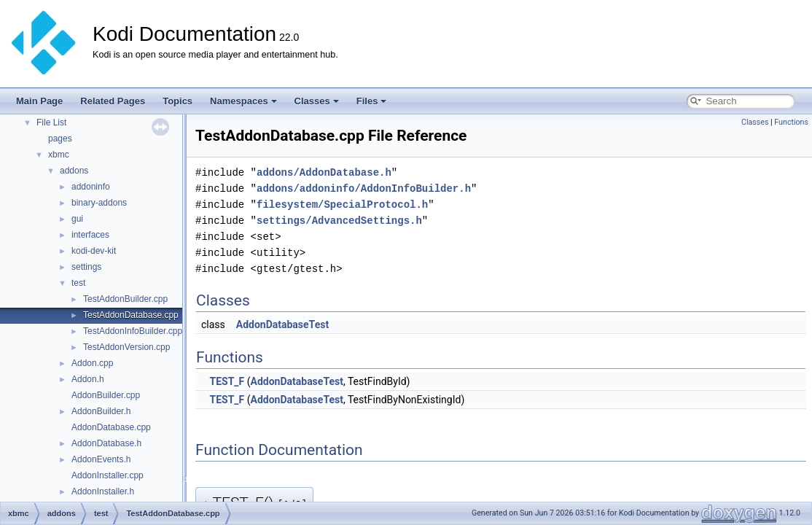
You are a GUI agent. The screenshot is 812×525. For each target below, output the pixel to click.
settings (86, 267)
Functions (791, 122)
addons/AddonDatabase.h (324, 172)
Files (372, 101)
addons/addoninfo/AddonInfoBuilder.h (364, 188)
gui (77, 219)
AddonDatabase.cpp (111, 427)
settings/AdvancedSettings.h (339, 221)
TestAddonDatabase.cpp (131, 315)
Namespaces (243, 101)
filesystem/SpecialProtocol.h (342, 205)
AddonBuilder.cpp (106, 395)
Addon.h (88, 379)
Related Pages (113, 101)
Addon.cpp (92, 363)
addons (74, 171)
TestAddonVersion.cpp (126, 347)
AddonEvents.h (101, 459)
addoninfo (91, 187)
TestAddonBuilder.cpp (125, 299)
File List (51, 122)
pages (60, 139)
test (78, 283)
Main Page (39, 101)
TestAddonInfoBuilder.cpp (133, 331)
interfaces (90, 235)
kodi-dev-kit (94, 251)
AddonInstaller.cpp (108, 475)
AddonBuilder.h (101, 411)
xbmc (59, 155)
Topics (177, 101)
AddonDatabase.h (106, 443)
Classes (317, 101)
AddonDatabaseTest (282, 324)
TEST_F (227, 381)
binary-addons (99, 203)
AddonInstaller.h (103, 491)
